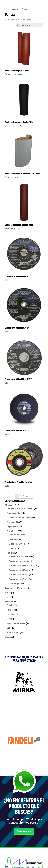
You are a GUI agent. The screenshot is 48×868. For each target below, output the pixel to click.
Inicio (7, 9)
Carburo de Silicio (17, 535)
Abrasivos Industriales (19, 561)
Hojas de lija (12, 527)
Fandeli (10, 610)
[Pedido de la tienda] (29, 25)
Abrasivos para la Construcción (23, 566)
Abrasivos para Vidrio (19, 579)
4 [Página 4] (27, 496)
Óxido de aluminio (17, 544)
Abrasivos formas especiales (20, 509)
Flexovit (10, 614)
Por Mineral (12, 531)
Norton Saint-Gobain (16, 623)
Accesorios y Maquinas (16, 588)
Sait (9, 628)
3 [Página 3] (24, 496)
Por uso (10, 553)
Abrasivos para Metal (19, 575)
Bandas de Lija (14, 513)
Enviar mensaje (24, 831)
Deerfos (10, 605)
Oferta (8, 637)
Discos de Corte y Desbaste (19, 518)
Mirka (9, 619)
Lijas (7, 597)
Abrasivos (16, 9)
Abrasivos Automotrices (20, 556)
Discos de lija (13, 522)
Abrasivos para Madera (20, 570)
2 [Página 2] (20, 496)
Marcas (8, 602)
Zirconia (12, 548)
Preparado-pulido (15, 584)
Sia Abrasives (13, 633)
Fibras (8, 593)
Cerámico (13, 539)
